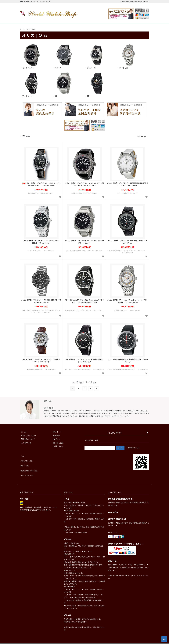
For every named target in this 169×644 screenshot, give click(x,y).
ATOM (27, 462)
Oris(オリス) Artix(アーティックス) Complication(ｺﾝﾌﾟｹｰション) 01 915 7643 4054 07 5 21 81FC (84, 300)
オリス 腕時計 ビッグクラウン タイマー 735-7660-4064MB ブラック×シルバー (41, 241)
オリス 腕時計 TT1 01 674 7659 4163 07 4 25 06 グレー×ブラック (128, 360)
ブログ (22, 455)
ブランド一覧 (93, 20)
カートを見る (126, 20)
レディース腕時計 (76, 20)
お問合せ (143, 20)
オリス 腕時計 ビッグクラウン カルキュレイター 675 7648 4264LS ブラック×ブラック (84, 183)
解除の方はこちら (135, 447)
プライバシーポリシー (28, 469)
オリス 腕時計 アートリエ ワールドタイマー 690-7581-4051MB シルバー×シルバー (128, 300)
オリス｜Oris (32, 29)
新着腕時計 (43, 20)
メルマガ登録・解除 (28, 458)
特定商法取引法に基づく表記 (31, 465)
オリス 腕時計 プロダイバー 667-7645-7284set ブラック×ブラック (128, 241)
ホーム (26, 20)
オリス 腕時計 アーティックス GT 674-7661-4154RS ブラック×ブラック (85, 360)
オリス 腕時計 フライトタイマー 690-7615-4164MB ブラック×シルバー (85, 241)
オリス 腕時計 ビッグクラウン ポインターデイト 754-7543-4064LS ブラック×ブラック (42, 183)
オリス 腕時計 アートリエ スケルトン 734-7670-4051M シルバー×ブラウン (41, 360)
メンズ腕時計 (59, 20)
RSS (21, 462)
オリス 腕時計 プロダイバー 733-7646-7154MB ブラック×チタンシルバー (41, 300)
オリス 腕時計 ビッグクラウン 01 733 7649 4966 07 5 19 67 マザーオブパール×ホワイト (128, 183)
